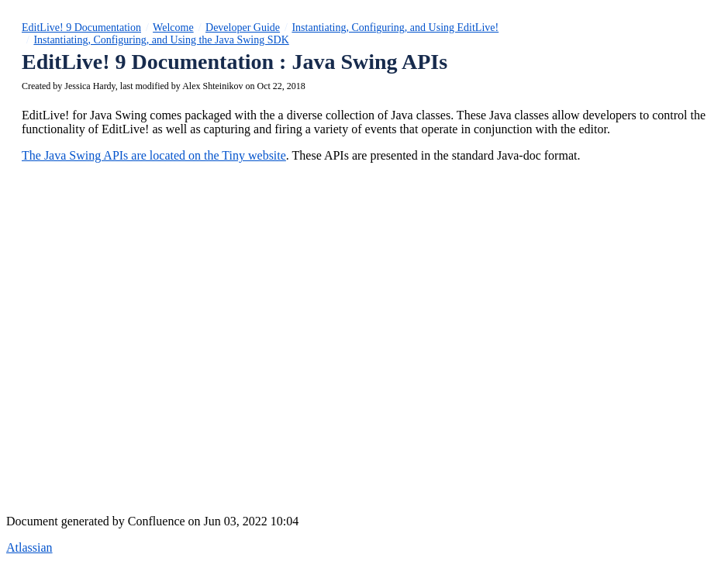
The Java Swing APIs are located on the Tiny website (154, 155)
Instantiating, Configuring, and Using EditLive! (395, 28)
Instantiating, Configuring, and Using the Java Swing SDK (161, 40)
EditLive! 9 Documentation (81, 28)
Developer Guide (243, 28)
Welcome (173, 28)
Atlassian (29, 547)
